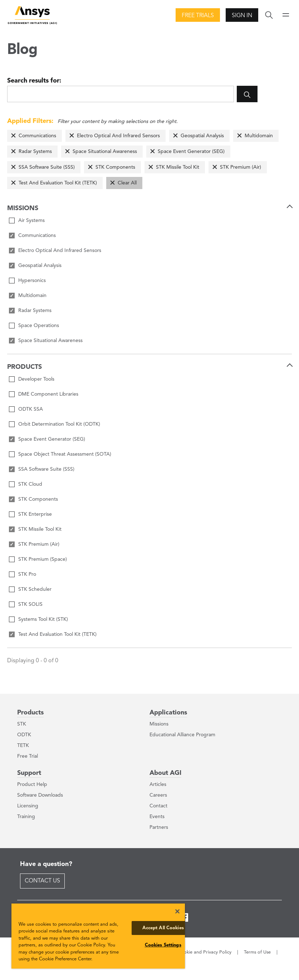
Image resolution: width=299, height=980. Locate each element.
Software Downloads (40, 795)
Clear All (127, 183)
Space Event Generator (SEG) (191, 152)
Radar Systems (35, 152)
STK (22, 724)
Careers (158, 795)
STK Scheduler (35, 589)
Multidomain (259, 136)
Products (30, 713)
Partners (159, 827)
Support (29, 773)
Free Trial (28, 756)
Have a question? (46, 864)
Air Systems (31, 221)
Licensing (28, 806)
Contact (158, 806)
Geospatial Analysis (202, 136)
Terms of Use (257, 952)
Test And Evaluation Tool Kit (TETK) (58, 183)
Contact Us (42, 881)
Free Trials (198, 16)
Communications (37, 136)
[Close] (177, 911)
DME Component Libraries (48, 394)
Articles (158, 785)
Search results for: (34, 81)
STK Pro (27, 574)
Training (26, 817)
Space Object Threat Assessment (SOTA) (65, 454)
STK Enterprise (35, 514)
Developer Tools (36, 379)
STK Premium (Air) (241, 167)
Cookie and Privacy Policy (205, 952)
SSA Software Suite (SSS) (47, 167)
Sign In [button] (242, 16)
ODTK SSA (31, 409)
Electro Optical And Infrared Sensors (118, 136)
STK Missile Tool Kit (178, 167)
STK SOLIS (30, 604)
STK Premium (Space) (43, 559)
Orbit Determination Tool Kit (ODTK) (59, 424)
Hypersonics (32, 281)
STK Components (115, 167)
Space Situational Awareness (105, 152)
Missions (159, 724)
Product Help (32, 785)
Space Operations (39, 326)
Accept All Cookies (163, 928)
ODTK (24, 735)
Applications (168, 713)
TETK (23, 746)
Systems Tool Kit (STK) (43, 619)
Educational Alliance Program (182, 735)
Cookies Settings (163, 945)
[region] (98, 936)
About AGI (165, 773)
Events (157, 817)
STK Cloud (30, 484)
